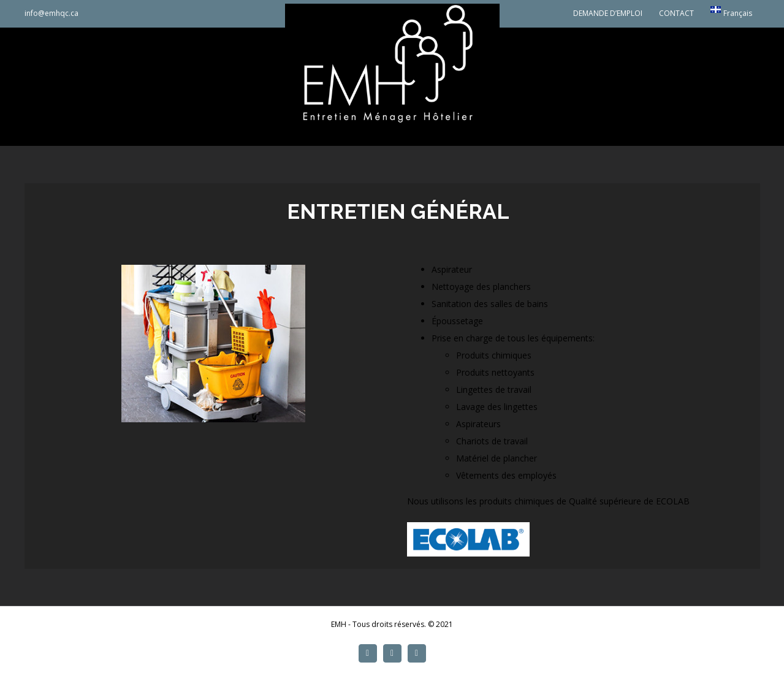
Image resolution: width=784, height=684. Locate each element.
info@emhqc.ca (51, 13)
